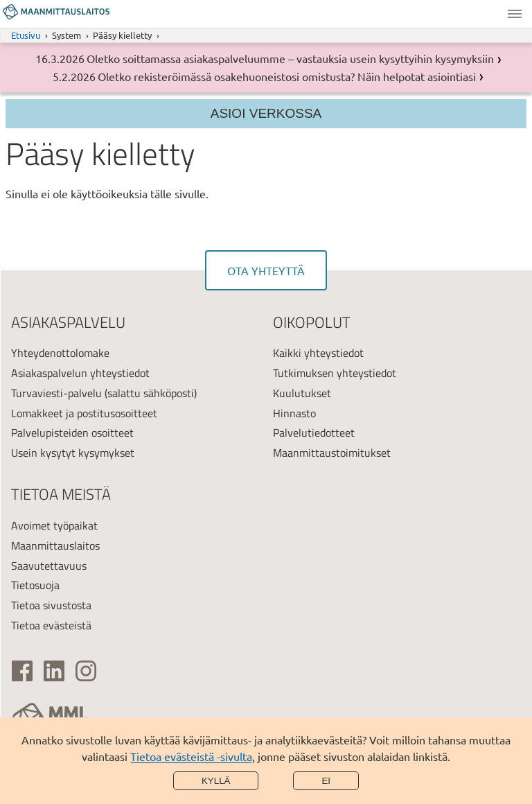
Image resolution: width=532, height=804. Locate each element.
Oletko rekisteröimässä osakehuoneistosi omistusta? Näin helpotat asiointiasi (287, 76)
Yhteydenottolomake (60, 353)
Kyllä (216, 781)
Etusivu (26, 35)
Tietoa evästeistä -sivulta (191, 756)
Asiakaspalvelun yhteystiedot (80, 373)
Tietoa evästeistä (51, 625)
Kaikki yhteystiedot (318, 353)
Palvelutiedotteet (314, 432)
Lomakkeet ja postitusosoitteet (84, 413)
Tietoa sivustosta (51, 605)
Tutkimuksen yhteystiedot (335, 373)
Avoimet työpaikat (54, 525)
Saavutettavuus (49, 566)
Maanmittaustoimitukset (332, 453)
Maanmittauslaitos (55, 545)
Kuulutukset (302, 393)
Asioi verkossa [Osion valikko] (266, 113)
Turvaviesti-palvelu (56, 393)
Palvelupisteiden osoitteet (72, 432)
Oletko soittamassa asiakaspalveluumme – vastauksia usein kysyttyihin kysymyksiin (290, 58)
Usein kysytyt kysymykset (73, 453)
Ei (326, 781)
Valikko (515, 14)
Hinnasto (294, 413)
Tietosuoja (35, 585)
